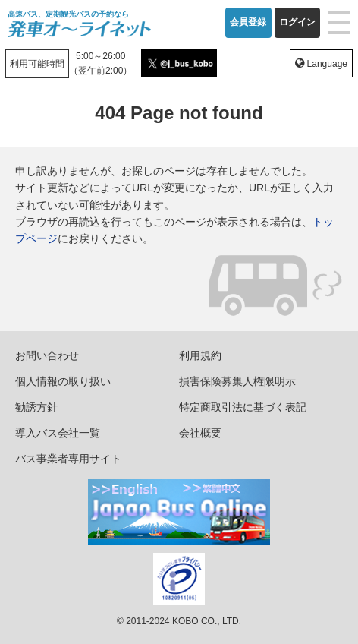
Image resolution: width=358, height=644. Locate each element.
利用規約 (200, 355)
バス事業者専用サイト (68, 459)
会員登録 (248, 22)
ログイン (297, 22)
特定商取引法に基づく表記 (243, 407)
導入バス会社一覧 (58, 433)
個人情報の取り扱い (63, 381)
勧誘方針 (36, 407)
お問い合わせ (47, 355)
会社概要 (200, 433)
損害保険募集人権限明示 (237, 381)
